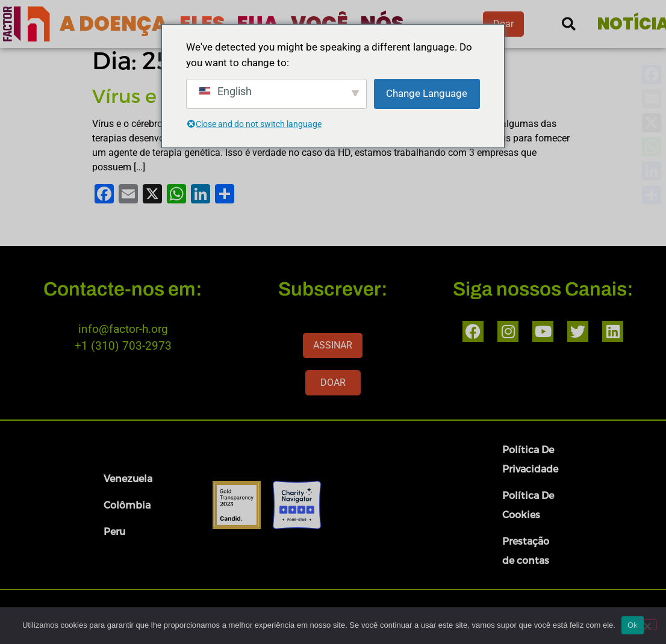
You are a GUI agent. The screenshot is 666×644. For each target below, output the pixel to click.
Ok (633, 625)
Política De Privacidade (530, 459)
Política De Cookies (528, 505)
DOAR (333, 382)
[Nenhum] (647, 625)
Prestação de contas (526, 550)
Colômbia (127, 505)
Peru (114, 531)
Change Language (427, 93)
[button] (569, 24)
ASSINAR (333, 345)
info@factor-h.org (123, 329)
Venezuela (128, 478)
